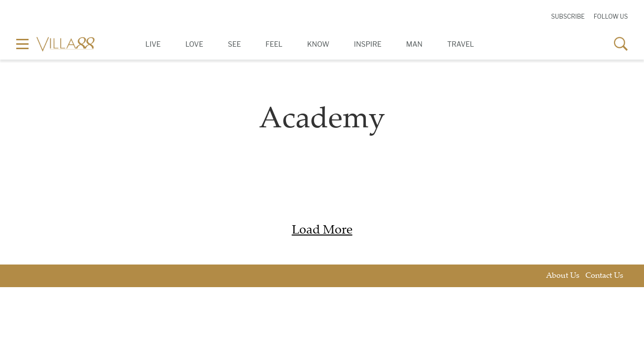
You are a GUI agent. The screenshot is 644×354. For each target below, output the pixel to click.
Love (194, 44)
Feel (274, 44)
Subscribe (568, 16)
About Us (563, 276)
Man (414, 44)
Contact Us (604, 276)
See (235, 44)
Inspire (368, 44)
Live (153, 44)
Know (318, 44)
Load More (322, 231)
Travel (461, 44)
